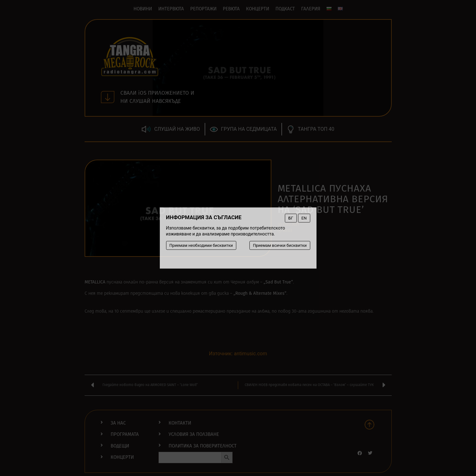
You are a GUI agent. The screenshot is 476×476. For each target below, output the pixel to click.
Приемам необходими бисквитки (201, 245)
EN (304, 218)
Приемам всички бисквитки (280, 245)
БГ (291, 218)
